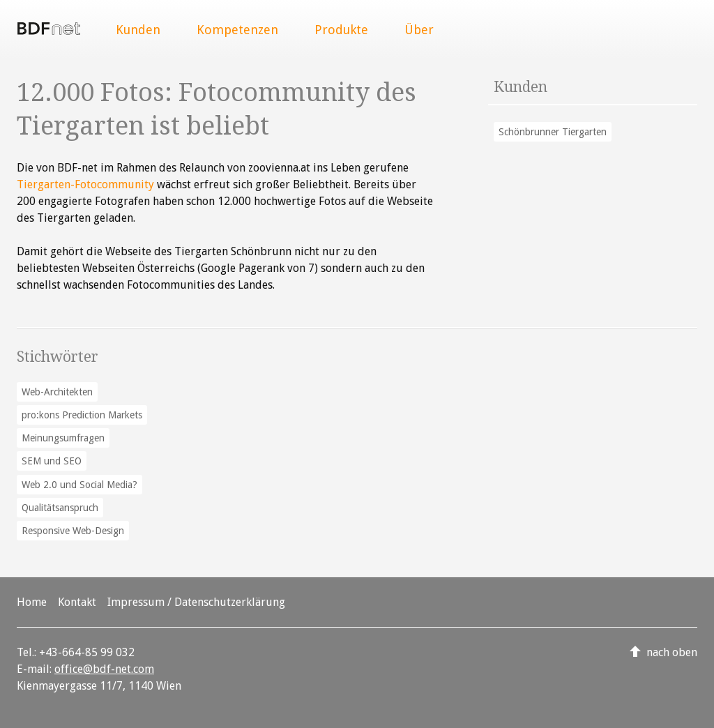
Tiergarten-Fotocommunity (85, 184)
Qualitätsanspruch (60, 508)
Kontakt (77, 602)
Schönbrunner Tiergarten (553, 132)
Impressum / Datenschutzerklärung (196, 602)
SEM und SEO (52, 461)
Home (32, 602)
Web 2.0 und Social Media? (79, 485)
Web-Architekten (57, 392)
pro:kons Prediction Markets (82, 415)
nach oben (672, 652)
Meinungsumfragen (63, 438)
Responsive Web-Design (73, 531)
